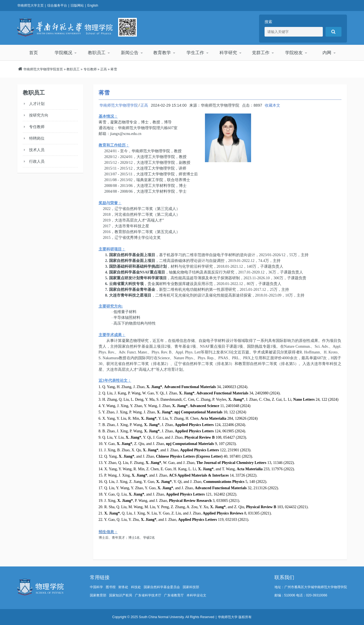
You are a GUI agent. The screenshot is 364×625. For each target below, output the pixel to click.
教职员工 (96, 53)
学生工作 (195, 53)
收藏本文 (273, 105)
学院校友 (294, 53)
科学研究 (228, 53)
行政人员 (37, 161)
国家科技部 (191, 587)
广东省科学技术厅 (148, 595)
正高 (104, 69)
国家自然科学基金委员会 (162, 587)
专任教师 (90, 69)
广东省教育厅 (174, 595)
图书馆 (111, 587)
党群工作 (261, 53)
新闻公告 (129, 53)
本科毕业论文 (196, 595)
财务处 (123, 587)
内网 (327, 53)
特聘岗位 (37, 138)
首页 (34, 53)
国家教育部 (98, 595)
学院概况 (64, 53)
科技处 (136, 587)
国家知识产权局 (121, 595)
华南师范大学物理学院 (65, 27)
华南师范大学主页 (30, 5)
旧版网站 (77, 5)
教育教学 (162, 53)
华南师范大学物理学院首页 (43, 69)
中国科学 (96, 587)
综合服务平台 (57, 5)
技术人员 (37, 150)
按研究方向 (39, 115)
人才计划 (37, 104)
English (93, 5)
